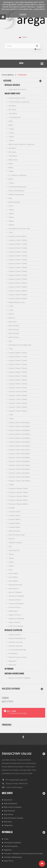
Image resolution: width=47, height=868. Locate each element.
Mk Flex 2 (12, 318)
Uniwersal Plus (14, 550)
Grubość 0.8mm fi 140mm (18, 368)
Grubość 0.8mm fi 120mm (18, 360)
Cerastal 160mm (14, 515)
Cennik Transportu (11, 846)
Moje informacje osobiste (14, 818)
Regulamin (8, 850)
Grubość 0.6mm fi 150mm (18, 260)
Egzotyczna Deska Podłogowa (19, 678)
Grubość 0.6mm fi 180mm (18, 267)
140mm (11, 210)
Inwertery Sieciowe (15, 642)
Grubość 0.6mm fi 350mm (18, 287)
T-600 (10, 349)
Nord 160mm (13, 573)
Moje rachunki (9, 811)
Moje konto (7, 793)
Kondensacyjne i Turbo (17, 98)
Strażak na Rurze (15, 600)
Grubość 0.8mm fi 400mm (18, 291)
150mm (11, 141)
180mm (11, 217)
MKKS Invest (13, 160)
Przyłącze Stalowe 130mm (18, 488)
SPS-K (11, 206)
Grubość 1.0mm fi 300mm (18, 395)
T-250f (11, 310)
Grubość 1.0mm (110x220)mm (19, 465)
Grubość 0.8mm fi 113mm (18, 357)
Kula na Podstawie (15, 592)
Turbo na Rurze (14, 622)
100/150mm (13, 113)
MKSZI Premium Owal (16, 535)
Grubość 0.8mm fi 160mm (18, 376)
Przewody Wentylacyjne (17, 187)
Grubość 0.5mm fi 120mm (18, 248)
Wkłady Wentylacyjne (16, 194)
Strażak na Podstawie (16, 596)
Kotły (10, 198)
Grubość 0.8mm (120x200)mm (19, 430)
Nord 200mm (13, 581)
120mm (11, 133)
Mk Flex (11, 314)
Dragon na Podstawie (16, 619)
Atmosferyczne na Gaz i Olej (19, 229)
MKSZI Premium (14, 531)
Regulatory (12, 661)
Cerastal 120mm (14, 512)
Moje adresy (9, 814)
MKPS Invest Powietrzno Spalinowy (21, 144)
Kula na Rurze (13, 588)
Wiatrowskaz (13, 611)
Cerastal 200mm (14, 523)
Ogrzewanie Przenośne (17, 89)
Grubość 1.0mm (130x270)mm (19, 481)
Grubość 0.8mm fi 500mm (18, 298)
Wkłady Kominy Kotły (12, 94)
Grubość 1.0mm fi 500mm (18, 411)
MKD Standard (14, 333)
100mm (11, 171)
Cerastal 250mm (14, 527)
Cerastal (11, 508)
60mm (11, 121)
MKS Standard (14, 326)
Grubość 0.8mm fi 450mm (18, 295)
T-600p (11, 485)
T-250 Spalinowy (14, 117)
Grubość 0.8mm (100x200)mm (19, 422)
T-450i (11, 306)
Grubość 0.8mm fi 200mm (18, 384)
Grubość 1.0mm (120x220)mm (19, 473)
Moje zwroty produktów (13, 807)
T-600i (11, 415)
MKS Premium (14, 329)
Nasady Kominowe (15, 585)
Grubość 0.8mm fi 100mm (18, 353)
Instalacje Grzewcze (12, 85)
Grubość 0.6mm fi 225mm (18, 275)
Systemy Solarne (15, 635)
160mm (11, 213)
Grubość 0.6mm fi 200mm (18, 271)
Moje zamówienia (10, 803)
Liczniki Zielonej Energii (17, 650)
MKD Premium (14, 337)
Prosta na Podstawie (16, 603)
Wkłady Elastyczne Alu (16, 302)
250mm (11, 225)
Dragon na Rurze (15, 615)
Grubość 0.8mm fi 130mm (18, 364)
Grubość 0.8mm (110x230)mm (19, 438)
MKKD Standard (14, 202)
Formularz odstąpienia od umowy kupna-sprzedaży (23, 853)
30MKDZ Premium (15, 543)
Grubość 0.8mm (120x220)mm (19, 442)
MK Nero (12, 539)
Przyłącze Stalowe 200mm (18, 504)
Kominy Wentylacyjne (16, 191)
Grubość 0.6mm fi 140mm (18, 256)
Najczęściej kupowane (11, 689)
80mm (11, 125)
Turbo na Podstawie (16, 626)
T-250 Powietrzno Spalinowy (19, 102)
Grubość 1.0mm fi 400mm (18, 403)
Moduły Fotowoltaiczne (17, 638)
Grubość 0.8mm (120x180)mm (19, 426)
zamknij (23, 15)
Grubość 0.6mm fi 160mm (18, 264)
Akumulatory (13, 653)
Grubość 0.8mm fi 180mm (18, 380)
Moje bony (8, 822)
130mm (11, 137)
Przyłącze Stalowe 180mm (18, 500)
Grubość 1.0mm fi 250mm (18, 392)
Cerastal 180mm (14, 519)
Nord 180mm (13, 577)
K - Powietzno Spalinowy (17, 175)
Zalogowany (8, 825)
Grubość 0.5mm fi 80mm (17, 236)
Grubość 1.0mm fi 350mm (18, 399)
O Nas (6, 839)
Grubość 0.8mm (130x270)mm (19, 450)
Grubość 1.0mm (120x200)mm (19, 461)
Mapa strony (9, 861)
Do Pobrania (9, 669)
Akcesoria (12, 665)
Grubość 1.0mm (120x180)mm (19, 457)
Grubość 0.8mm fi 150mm (18, 372)
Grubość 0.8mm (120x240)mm (19, 446)
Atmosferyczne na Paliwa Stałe (20, 345)
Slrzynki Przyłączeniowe (17, 657)
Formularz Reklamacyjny (13, 857)
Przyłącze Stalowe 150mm (18, 492)
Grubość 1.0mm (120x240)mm (19, 477)
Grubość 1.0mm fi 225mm (18, 388)
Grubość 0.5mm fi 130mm (18, 252)
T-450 (10, 232)
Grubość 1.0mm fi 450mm (18, 407)
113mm (11, 129)
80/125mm (12, 110)
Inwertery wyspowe (15, 646)
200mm (11, 221)
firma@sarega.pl (17, 787)
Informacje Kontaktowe (12, 843)
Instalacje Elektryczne (13, 630)
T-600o (11, 419)
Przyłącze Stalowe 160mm (18, 496)
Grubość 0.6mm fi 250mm (18, 279)
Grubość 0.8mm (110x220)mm (19, 434)
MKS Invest (12, 322)
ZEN (10, 546)
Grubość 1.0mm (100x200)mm (19, 454)
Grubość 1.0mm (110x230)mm (19, 469)
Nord (10, 570)
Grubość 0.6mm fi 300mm (18, 283)
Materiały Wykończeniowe (14, 674)
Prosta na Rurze (14, 607)
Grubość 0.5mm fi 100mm (18, 240)
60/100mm (12, 106)
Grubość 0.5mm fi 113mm (18, 244)
